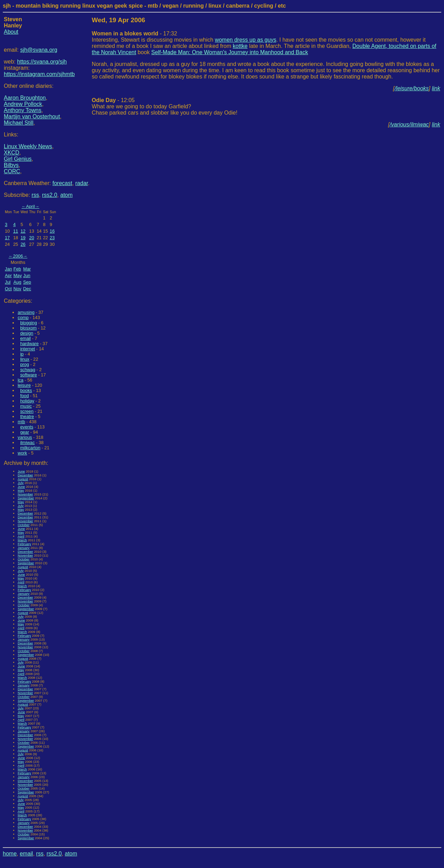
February (24, 544)
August (23, 479)
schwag (28, 370)
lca (20, 380)
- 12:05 (113, 100)
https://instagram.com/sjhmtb (39, 74)
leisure (24, 385)
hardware (29, 344)
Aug (18, 282)
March (22, 540)
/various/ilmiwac (409, 124)
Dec (27, 289)
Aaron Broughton (25, 98)
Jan (8, 269)
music (26, 406)
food (24, 396)
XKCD (11, 153)
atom (67, 195)
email (25, 338)
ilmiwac (27, 443)
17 (7, 238)
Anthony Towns (23, 110)
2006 (18, 256)
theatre (27, 416)
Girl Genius (18, 159)
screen (27, 411)
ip (22, 354)
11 (16, 231)
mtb (21, 422)
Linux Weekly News (28, 146)
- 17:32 (135, 34)
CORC (12, 171)
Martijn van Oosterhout (32, 116)
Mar (27, 269)
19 (23, 238)
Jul (8, 282)
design (27, 333)
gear (25, 432)
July (21, 483)
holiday (27, 401)
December (25, 475)
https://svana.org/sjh (42, 62)
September (26, 498)
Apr (8, 276)
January (24, 548)
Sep (27, 282)
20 (32, 238)
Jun (27, 276)
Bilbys (11, 165)
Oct (8, 289)
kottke (240, 46)
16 (52, 231)
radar (82, 183)
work (22, 453)
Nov (18, 289)
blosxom (28, 328)
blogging (28, 323)
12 (23, 231)
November (25, 494)
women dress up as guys (245, 40)
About (11, 32)
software (28, 375)
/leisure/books (412, 88)
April (31, 206)
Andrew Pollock (23, 104)
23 (52, 238)
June (21, 471)
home (10, 854)
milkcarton (30, 448)
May (18, 276)
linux (25, 359)
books (26, 390)
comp (23, 318)
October (24, 525)
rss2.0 (50, 195)
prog (25, 364)
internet (28, 349)
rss (35, 195)
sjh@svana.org (39, 50)
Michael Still (19, 123)
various (25, 437)
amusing (26, 312)
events (27, 427)
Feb (17, 269)
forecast (62, 183)
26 (23, 244)
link (436, 88)
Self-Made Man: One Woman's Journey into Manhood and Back (230, 52)
